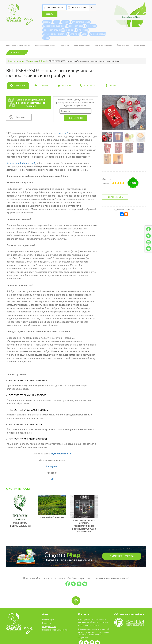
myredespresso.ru (61, 447)
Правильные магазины (45, 39)
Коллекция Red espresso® (21, 156)
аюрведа (47, 15)
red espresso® (60, 127)
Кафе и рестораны (82, 39)
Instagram (52, 460)
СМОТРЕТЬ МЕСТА (121, 550)
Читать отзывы (115, 190)
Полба (46, 31)
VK (52, 472)
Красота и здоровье (103, 39)
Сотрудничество (49, 620)
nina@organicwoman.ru (88, 619)
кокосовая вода (76, 19)
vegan (85, 27)
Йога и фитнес (123, 39)
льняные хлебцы (98, 27)
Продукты (64, 39)
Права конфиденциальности (55, 623)
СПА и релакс (140, 39)
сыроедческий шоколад (54, 19)
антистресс (82, 23)
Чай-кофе (43, 55)
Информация (48, 613)
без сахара (69, 23)
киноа (57, 15)
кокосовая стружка (52, 23)
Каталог (15, 46)
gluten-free (91, 19)
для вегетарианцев (81, 15)
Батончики (75, 27)
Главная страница (16, 55)
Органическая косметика (55, 27)
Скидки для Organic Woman (18, 39)
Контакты (21, 111)
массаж (66, 15)
